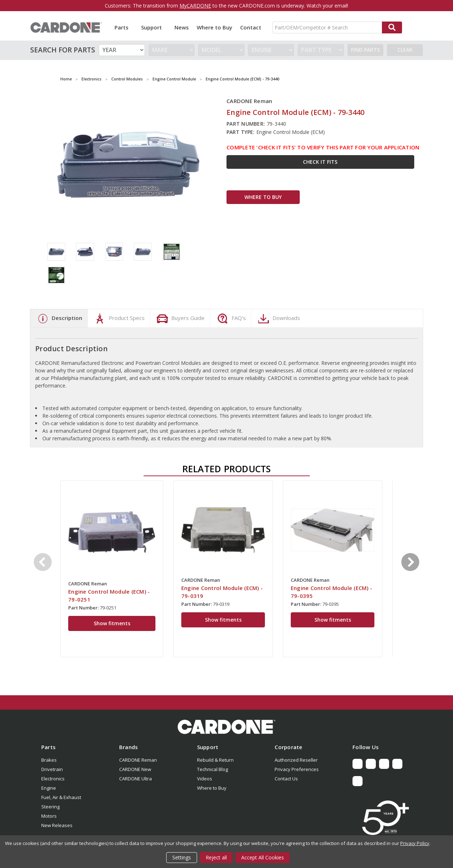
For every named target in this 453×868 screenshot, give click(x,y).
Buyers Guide (180, 319)
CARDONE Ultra (136, 779)
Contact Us (286, 779)
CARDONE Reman (138, 760)
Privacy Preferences (297, 769)
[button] (226, 727)
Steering (50, 807)
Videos (205, 779)
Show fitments (112, 623)
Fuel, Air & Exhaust (61, 797)
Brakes (49, 760)
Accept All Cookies (263, 857)
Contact (251, 27)
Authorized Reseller (296, 760)
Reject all (216, 857)
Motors (49, 816)
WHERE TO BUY (263, 197)
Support (154, 27)
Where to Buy (214, 27)
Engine (49, 788)
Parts (124, 27)
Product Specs (119, 319)
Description (59, 319)
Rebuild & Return (215, 760)
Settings (182, 857)
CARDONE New (135, 769)
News (182, 27)
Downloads (278, 319)
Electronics (53, 779)
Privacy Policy (415, 843)
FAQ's (231, 319)
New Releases (57, 825)
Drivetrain (52, 769)
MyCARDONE (195, 6)
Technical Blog (213, 769)
